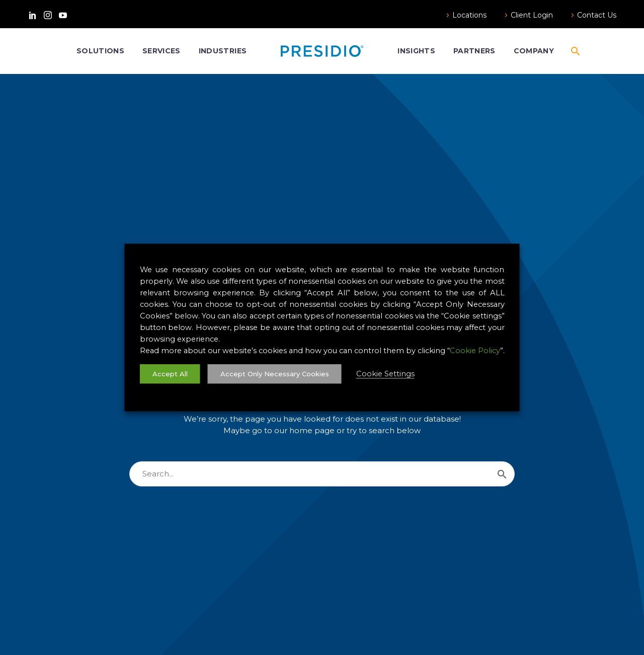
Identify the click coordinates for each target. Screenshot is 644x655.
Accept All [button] (170, 374)
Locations (469, 15)
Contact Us (597, 15)
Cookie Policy (475, 351)
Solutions (100, 51)
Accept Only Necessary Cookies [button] (275, 374)
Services (162, 51)
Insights (416, 51)
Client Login (532, 15)
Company (534, 51)
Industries (223, 51)
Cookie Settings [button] (385, 374)
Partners (474, 51)
